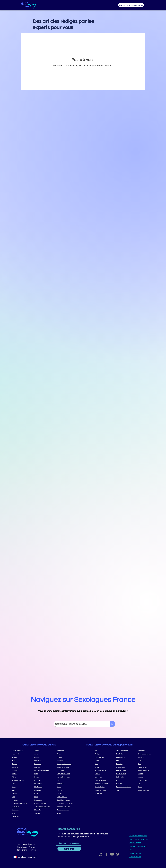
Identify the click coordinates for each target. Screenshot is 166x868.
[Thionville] (42, 810)
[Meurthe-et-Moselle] (103, 784)
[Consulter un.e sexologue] (131, 5)
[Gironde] (103, 767)
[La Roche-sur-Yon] (20, 780)
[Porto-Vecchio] (65, 797)
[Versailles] (20, 816)
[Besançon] (65, 761)
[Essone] (146, 761)
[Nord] (146, 784)
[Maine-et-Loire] (146, 780)
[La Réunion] (124, 777)
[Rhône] (146, 787)
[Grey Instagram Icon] (101, 854)
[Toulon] (20, 813)
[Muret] (65, 787)
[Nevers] (20, 793)
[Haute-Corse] (146, 767)
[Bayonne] (42, 761)
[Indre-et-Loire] (124, 774)
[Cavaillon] (20, 770)
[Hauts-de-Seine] (146, 770)
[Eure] (103, 764)
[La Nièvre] (103, 777)
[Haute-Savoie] (124, 770)
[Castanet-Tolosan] (65, 767)
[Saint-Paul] (20, 807)
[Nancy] (20, 790)
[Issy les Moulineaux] (65, 777)
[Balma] (65, 757)
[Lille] (65, 780)
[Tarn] (124, 790)
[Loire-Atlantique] (103, 780)
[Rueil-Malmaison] (42, 803)
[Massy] (20, 787)
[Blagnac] (20, 764)
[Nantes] (65, 790)
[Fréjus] (20, 777)
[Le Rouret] (42, 780)
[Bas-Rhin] (124, 754)
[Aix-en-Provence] (20, 751)
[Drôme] (124, 761)
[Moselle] (124, 784)
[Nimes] (65, 793)
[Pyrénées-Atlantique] (124, 787)
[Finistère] (124, 764)
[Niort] (20, 797)
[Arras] (65, 754)
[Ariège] (103, 754)
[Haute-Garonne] (103, 770)
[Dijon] (42, 774)
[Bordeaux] (42, 764)
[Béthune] (20, 767)
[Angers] (42, 751)
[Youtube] (112, 854)
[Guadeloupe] (124, 767)
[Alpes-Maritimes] (124, 751)
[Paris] (42, 797)
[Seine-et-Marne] (103, 790)
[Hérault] (103, 774)
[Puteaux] (20, 800)
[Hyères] (42, 777)
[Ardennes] (146, 751)
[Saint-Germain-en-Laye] (65, 803)
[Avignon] (42, 757)
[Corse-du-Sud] (103, 757)
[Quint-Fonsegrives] (65, 800)
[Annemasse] (65, 751)
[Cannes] (42, 767)
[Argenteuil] (20, 754)
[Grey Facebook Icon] (106, 854)
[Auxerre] (20, 757)
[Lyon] (20, 784)
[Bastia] (20, 761)
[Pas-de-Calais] (103, 787)
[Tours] (65, 813)
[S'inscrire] (69, 849)
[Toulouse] (42, 813)
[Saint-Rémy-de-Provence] (42, 807)
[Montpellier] (42, 787)
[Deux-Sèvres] (124, 757)
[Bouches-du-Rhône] (146, 754)
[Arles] (42, 754)
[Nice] (42, 793)
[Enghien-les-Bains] (65, 774)
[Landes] (146, 777)
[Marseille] (65, 784)
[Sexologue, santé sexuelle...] (80, 724)
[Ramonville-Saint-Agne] (20, 803)
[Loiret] (124, 780)
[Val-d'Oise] (103, 793)
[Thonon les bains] (65, 810)
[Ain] (103, 751)
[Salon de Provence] (65, 807)
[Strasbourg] (20, 810)
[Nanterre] (42, 790)
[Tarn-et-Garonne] (146, 790)
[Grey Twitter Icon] (118, 854)
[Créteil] (20, 774)
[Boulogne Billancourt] (65, 764)
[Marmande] (42, 784)
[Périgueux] (42, 800)
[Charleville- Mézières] (42, 770)
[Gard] (146, 764)
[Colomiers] (65, 770)
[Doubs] (103, 761)
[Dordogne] (146, 757)
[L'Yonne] (146, 774)
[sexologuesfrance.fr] (27, 857)
